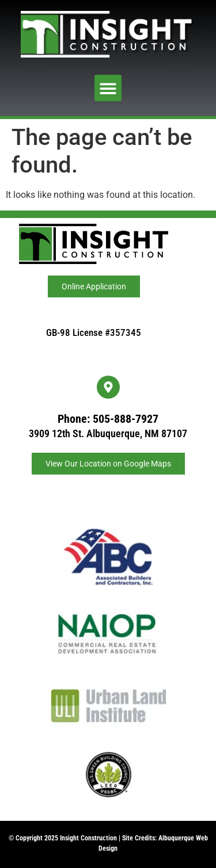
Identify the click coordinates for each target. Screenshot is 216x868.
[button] (108, 88)
